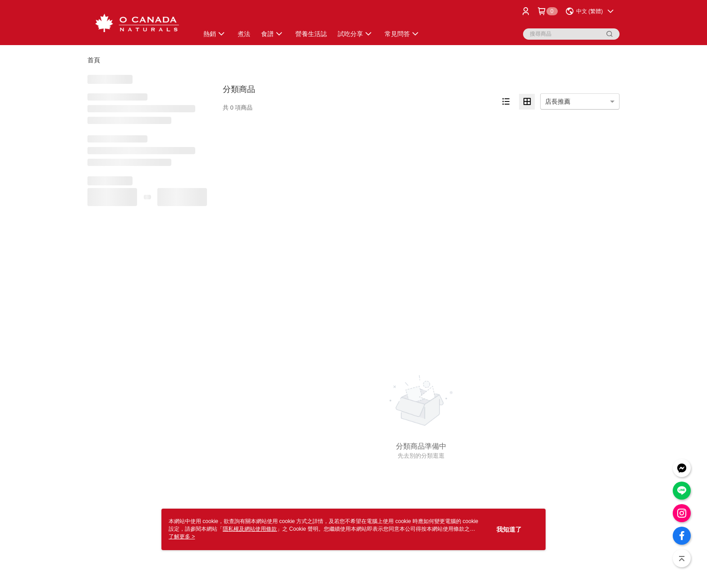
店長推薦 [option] (558, 101)
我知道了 (509, 529)
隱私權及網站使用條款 (250, 529)
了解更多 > (182, 537)
